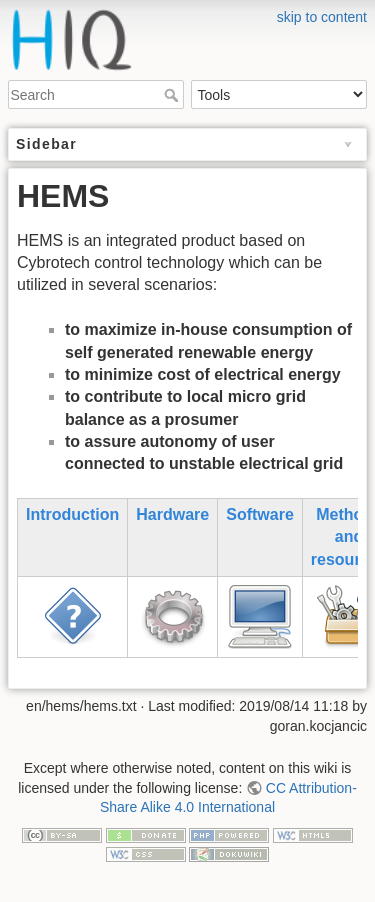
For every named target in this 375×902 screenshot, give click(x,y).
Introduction (72, 514)
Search (173, 95)
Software (260, 514)
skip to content (322, 17)
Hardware (172, 514)
